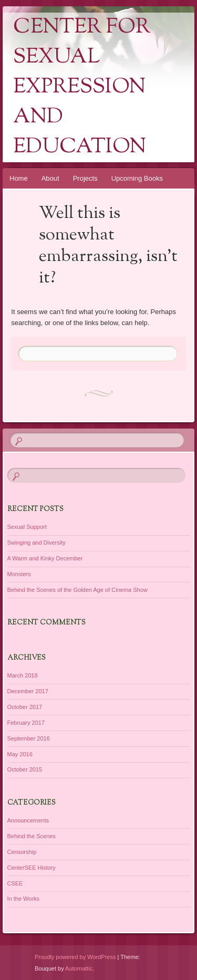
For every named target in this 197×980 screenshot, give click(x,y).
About (50, 178)
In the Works (24, 899)
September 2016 (29, 738)
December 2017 (28, 691)
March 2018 (23, 675)
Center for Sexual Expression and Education (82, 87)
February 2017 (26, 723)
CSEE (15, 883)
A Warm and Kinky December (45, 558)
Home (19, 178)
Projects (85, 178)
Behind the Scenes (32, 836)
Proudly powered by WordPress (75, 957)
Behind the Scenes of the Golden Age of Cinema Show (77, 590)
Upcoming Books (137, 178)
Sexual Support (27, 527)
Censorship (22, 852)
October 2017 (25, 707)
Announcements (28, 820)
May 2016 (20, 754)
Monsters (19, 574)
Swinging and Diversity (37, 543)
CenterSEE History (32, 868)
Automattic (79, 968)
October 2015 (25, 769)
